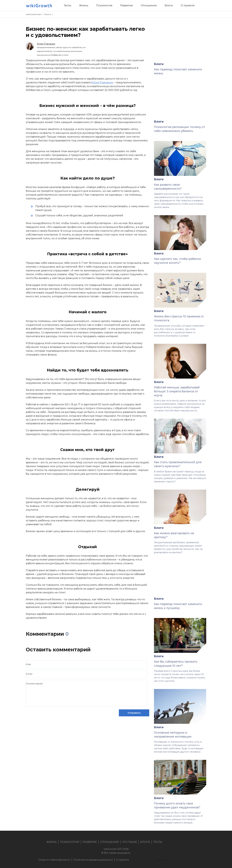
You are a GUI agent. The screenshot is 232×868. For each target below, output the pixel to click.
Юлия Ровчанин (102, 82)
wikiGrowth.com (34, 14)
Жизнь (52, 842)
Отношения (110, 842)
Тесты (158, 842)
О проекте (122, 860)
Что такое (130, 842)
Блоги (48, 14)
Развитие (90, 842)
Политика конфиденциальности (93, 860)
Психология (70, 842)
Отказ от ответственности (54, 860)
